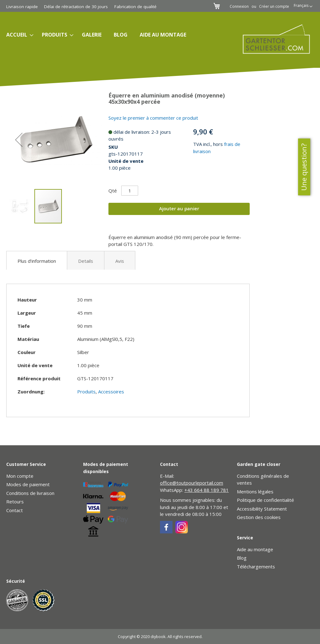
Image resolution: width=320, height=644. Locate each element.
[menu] (112, 35)
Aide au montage (255, 549)
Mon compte (20, 476)
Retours (15, 502)
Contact (15, 510)
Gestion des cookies (259, 517)
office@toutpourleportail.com (192, 483)
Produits (86, 392)
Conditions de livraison (30, 493)
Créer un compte (274, 7)
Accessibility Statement (262, 509)
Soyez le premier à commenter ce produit (153, 118)
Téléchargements (256, 567)
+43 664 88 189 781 (207, 490)
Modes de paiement (28, 484)
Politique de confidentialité (265, 500)
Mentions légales (255, 492)
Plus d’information (37, 261)
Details (86, 261)
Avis (120, 261)
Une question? (304, 167)
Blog (242, 558)
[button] (303, 7)
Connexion (239, 7)
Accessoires (111, 392)
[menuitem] (18, 35)
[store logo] (272, 39)
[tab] (37, 260)
